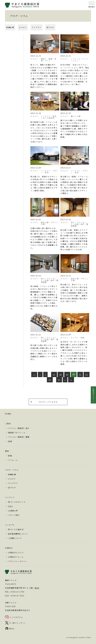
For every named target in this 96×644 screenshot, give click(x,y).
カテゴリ (23, 27)
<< (34, 374)
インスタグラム (16, 617)
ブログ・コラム (12, 470)
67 (59, 380)
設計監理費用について (18, 534)
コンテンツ (10, 497)
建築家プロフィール (17, 433)
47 (54, 374)
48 (61, 374)
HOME (8, 414)
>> (71, 380)
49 (67, 374)
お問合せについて (16, 553)
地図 (10, 441)
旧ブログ (50, 27)
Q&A (10, 506)
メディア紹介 (14, 515)
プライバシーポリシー (18, 561)
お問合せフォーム (16, 557)
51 (80, 374)
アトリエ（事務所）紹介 (19, 428)
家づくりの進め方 (16, 529)
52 (87, 374)
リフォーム (13, 460)
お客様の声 (13, 511)
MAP (37, 588)
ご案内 (8, 424)
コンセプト (10, 525)
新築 (10, 456)
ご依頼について (15, 538)
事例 (7, 451)
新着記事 (10, 27)
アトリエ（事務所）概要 (19, 437)
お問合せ (9, 548)
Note (12, 629)
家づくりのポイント (17, 502)
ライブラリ (36, 27)
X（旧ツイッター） (18, 623)
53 (50, 380)
